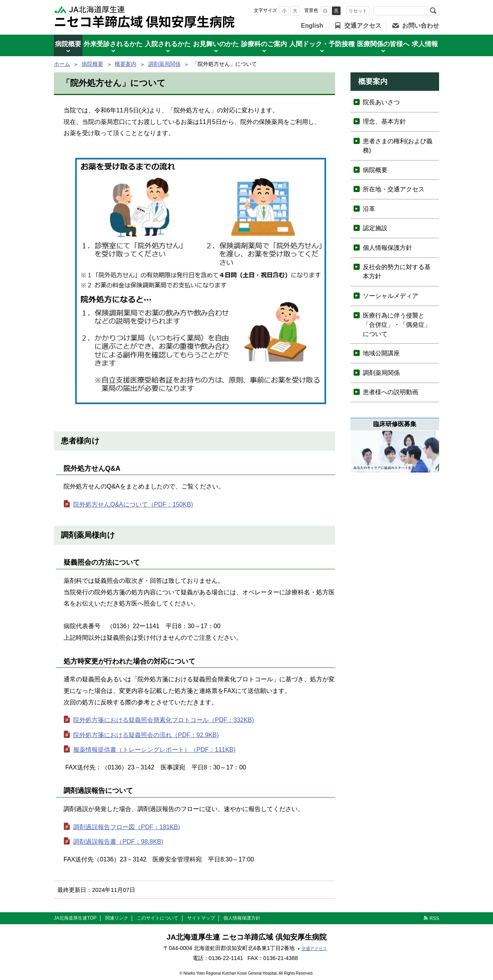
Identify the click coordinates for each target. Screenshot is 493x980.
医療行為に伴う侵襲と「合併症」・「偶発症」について (397, 325)
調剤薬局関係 (164, 64)
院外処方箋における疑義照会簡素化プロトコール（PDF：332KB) (163, 720)
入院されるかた (168, 44)
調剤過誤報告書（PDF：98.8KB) (118, 842)
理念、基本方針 (384, 121)
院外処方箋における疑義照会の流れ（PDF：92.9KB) (146, 735)
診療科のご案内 (264, 44)
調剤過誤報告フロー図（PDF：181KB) (127, 827)
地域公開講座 (381, 353)
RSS (434, 918)
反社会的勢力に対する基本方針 (397, 272)
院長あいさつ (381, 102)
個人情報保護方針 (387, 248)
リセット (358, 11)
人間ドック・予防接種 (322, 44)
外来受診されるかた (113, 44)
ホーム (62, 64)
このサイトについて (158, 918)
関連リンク (117, 918)
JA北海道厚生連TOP (75, 918)
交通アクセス (363, 26)
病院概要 (68, 44)
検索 (433, 11)
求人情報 (425, 44)
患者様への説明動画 (391, 392)
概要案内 (126, 64)
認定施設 (375, 228)
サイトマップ (201, 918)
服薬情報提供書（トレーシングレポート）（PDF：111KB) (154, 750)
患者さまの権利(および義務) (398, 146)
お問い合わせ (421, 26)
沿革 (369, 209)
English (312, 26)
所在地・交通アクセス (394, 189)
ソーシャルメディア (391, 296)
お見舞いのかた (216, 44)
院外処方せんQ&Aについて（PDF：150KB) (133, 504)
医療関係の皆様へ (383, 44)
